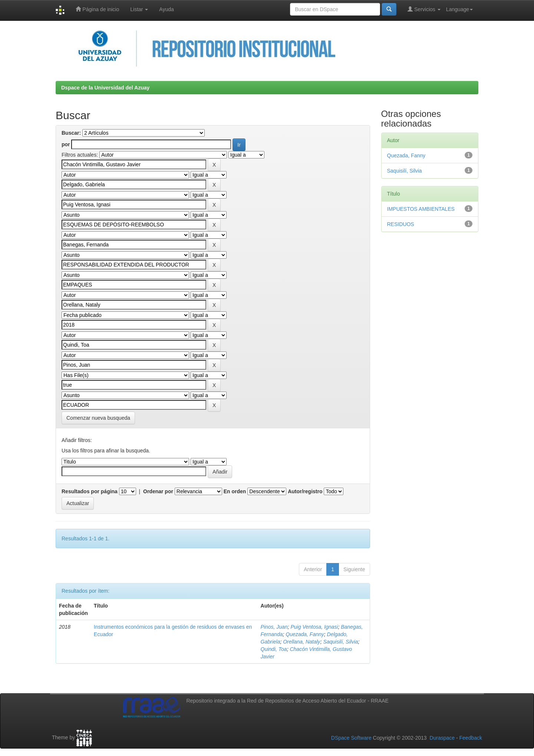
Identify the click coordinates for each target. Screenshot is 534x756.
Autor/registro (305, 491)
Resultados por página (90, 491)
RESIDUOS (401, 224)
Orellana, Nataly (301, 642)
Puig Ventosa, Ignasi (314, 627)
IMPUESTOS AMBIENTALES (421, 209)
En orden (235, 491)
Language (459, 9)
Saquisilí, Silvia (340, 642)
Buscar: (71, 133)
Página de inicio (97, 9)
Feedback (471, 738)
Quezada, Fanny (305, 634)
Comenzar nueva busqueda (98, 418)
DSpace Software (351, 738)
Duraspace (442, 738)
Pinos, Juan (274, 627)
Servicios (424, 9)
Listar (139, 9)
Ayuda (166, 9)
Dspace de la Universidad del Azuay (105, 88)
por (66, 144)
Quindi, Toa (274, 649)
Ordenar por (158, 491)
